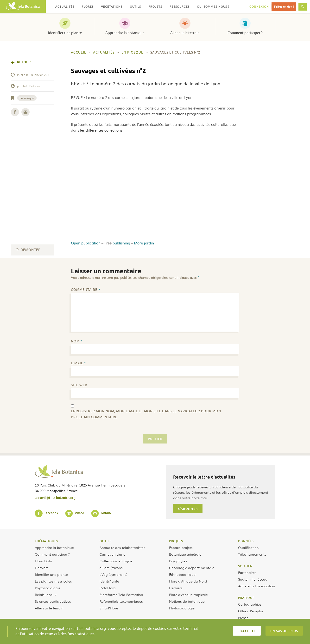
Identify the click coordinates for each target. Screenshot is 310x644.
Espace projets (181, 547)
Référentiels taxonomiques (121, 601)
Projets (176, 541)
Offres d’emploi (250, 611)
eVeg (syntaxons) (113, 574)
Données (246, 541)
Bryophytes (178, 561)
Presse (243, 618)
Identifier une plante (65, 33)
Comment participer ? (245, 33)
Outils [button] (135, 7)
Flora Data (44, 561)
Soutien (245, 566)
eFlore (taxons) (112, 568)
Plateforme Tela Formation (121, 595)
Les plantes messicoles (53, 581)
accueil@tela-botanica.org (55, 498)
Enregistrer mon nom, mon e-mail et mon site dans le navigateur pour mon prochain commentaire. (146, 414)
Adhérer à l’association (257, 586)
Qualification (248, 547)
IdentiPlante (109, 581)
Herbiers (42, 568)
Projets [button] (155, 7)
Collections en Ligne (116, 561)
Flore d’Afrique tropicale (188, 595)
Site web (79, 385)
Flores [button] (88, 7)
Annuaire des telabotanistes (122, 547)
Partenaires (247, 572)
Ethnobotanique (182, 574)
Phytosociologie (48, 588)
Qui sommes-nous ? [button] (213, 7)
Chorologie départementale (192, 568)
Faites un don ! (284, 7)
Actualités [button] (65, 7)
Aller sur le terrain (185, 33)
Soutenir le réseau (253, 579)
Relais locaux (46, 595)
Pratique (246, 598)
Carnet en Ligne (112, 554)
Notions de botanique (187, 601)
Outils (106, 541)
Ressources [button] (180, 7)
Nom (77, 341)
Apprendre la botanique (125, 33)
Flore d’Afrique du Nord (188, 581)
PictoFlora (108, 588)
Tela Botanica (32, 86)
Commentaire (86, 290)
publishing (121, 243)
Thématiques (47, 541)
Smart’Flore (109, 608)
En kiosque (27, 98)
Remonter (28, 250)
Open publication (86, 243)
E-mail (78, 363)
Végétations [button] (112, 7)
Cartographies (250, 604)
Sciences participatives (53, 601)
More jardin (144, 243)
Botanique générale (185, 554)
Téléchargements (252, 554)
